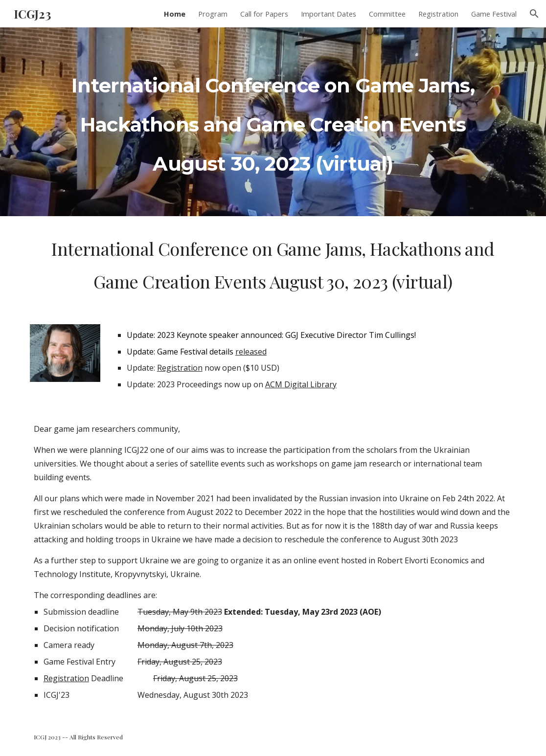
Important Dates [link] (329, 14)
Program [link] (213, 14)
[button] (534, 14)
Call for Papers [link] (264, 14)
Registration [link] (438, 14)
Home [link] (175, 14)
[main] (273, 122)
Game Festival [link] (494, 14)
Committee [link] (387, 14)
